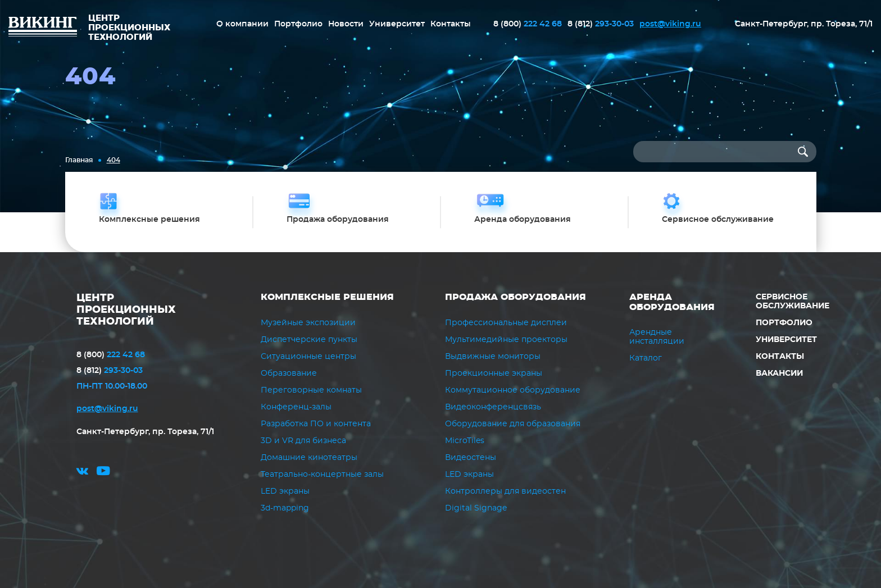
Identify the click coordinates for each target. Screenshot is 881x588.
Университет (397, 24)
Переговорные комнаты (311, 390)
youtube (103, 473)
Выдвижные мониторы (493, 357)
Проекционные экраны (494, 373)
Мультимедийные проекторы (506, 340)
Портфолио (298, 24)
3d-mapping (285, 508)
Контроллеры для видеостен (505, 491)
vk (82, 473)
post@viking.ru (670, 24)
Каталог (646, 358)
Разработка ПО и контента (316, 424)
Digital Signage (476, 508)
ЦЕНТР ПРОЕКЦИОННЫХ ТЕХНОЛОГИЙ (126, 310)
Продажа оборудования (516, 297)
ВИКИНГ (43, 28)
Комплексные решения (327, 297)
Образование (289, 373)
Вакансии (779, 373)
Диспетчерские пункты (309, 340)
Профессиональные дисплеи (506, 323)
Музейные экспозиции (308, 323)
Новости (346, 24)
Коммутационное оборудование (513, 390)
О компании (242, 24)
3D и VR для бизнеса (303, 441)
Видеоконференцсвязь (493, 407)
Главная (79, 160)
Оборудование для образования (513, 424)
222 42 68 (528, 24)
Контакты (451, 24)
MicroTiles (465, 441)
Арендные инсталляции (657, 337)
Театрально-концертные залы (322, 475)
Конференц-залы (296, 407)
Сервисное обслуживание (793, 302)
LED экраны (285, 491)
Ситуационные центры (308, 357)
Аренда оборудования (672, 302)
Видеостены (471, 458)
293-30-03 (601, 24)
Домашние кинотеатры (309, 458)
